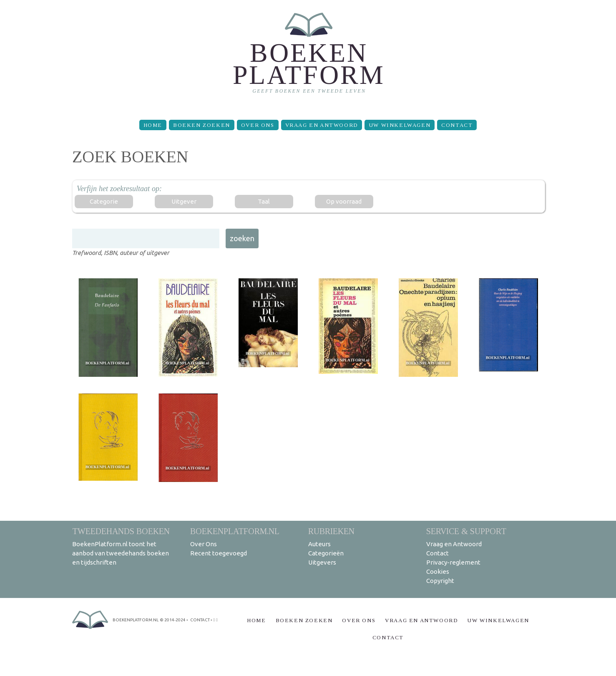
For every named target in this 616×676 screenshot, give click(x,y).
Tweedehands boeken (121, 531)
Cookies (438, 571)
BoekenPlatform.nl (235, 531)
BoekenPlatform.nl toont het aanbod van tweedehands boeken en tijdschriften (121, 553)
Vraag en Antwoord (322, 125)
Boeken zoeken (202, 125)
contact (200, 620)
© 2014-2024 (173, 620)
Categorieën (326, 553)
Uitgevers (322, 562)
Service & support (466, 531)
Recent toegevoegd (219, 553)
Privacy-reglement (453, 562)
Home (153, 125)
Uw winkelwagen (400, 125)
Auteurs (319, 544)
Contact (457, 125)
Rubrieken (331, 531)
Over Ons (258, 125)
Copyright (440, 581)
